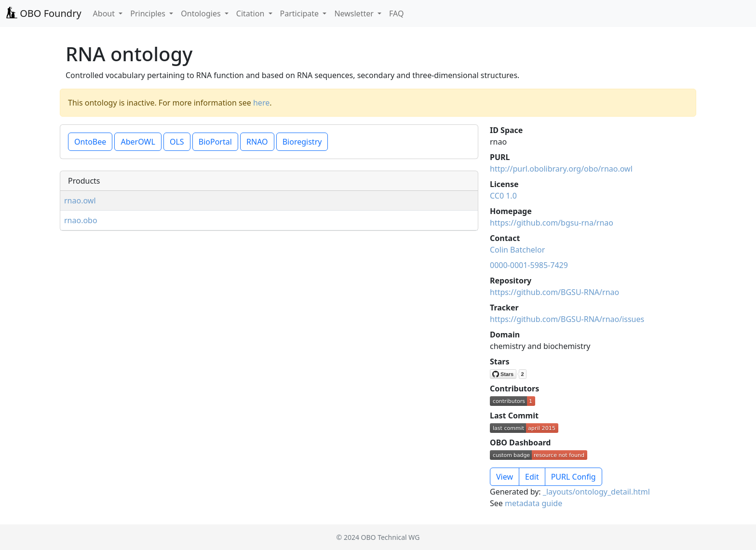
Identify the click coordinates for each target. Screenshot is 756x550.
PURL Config (574, 477)
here (261, 103)
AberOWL (138, 142)
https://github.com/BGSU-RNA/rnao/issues (567, 319)
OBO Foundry (44, 13)
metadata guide (533, 503)
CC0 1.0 (503, 196)
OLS (177, 142)
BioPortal (215, 142)
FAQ (396, 13)
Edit (532, 477)
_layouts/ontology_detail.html (596, 492)
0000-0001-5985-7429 (529, 265)
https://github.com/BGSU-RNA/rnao (554, 292)
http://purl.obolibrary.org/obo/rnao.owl (561, 169)
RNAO (257, 142)
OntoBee (90, 142)
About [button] (105, 13)
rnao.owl (80, 201)
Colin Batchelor (517, 250)
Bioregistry (302, 142)
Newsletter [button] (355, 13)
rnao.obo (81, 220)
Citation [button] (251, 13)
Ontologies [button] (202, 13)
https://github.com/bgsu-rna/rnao (552, 223)
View (505, 477)
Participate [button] (301, 13)
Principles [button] (149, 13)
